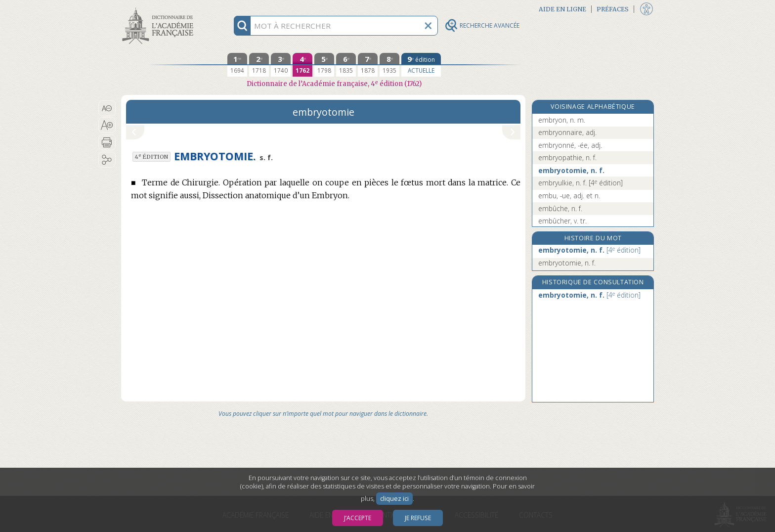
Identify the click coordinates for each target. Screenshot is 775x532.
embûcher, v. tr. (562, 221)
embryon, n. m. (562, 120)
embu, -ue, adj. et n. (569, 196)
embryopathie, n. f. (567, 157)
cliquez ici (394, 499)
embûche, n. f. (560, 208)
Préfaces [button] (613, 9)
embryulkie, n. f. (581, 183)
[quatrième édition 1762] (302, 65)
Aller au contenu (160, 9)
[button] (107, 108)
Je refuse (418, 518)
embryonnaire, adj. (567, 132)
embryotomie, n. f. (571, 170)
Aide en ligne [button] (562, 9)
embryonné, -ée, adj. (570, 145)
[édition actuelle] (421, 65)
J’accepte (358, 518)
